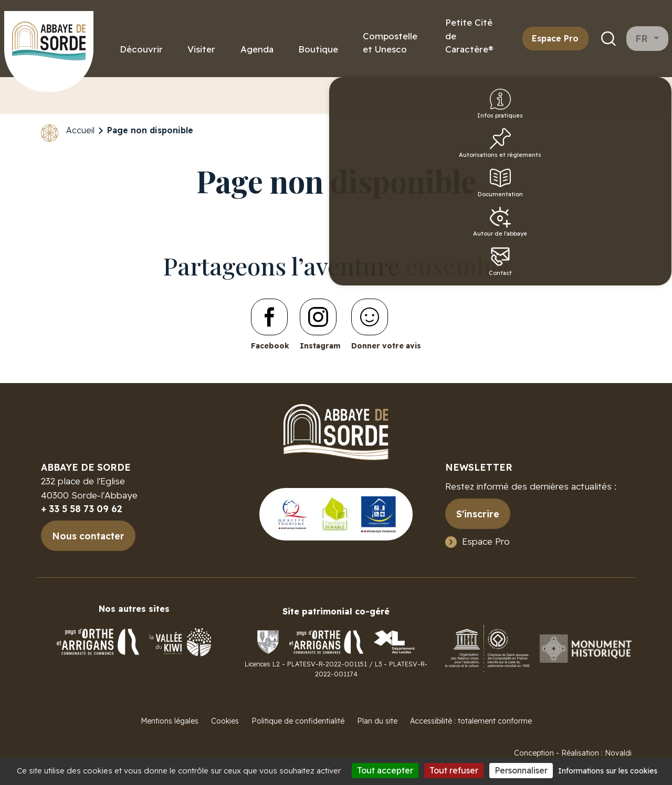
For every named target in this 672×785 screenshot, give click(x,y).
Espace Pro (555, 38)
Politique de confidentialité (298, 721)
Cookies (225, 721)
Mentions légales (170, 721)
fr (643, 39)
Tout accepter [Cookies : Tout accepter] (385, 770)
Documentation (647, 204)
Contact (645, 292)
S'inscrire (478, 514)
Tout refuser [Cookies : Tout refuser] (454, 770)
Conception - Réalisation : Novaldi (573, 753)
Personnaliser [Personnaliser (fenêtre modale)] (521, 770)
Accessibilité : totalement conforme (471, 721)
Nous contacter (88, 536)
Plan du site (377, 721)
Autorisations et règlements (645, 160)
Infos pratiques (645, 113)
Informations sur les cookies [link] (608, 771)
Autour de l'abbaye (645, 248)
